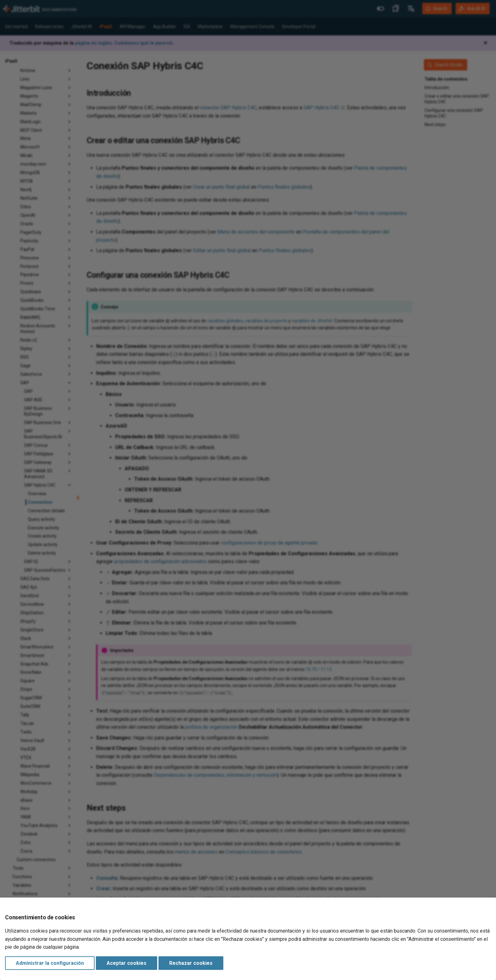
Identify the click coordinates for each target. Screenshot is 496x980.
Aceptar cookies (127, 963)
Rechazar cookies (191, 963)
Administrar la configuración (50, 963)
